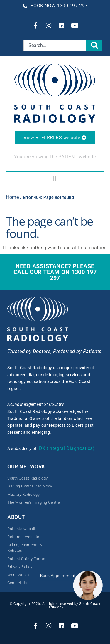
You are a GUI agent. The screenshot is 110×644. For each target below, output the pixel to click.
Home (12, 197)
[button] (55, 178)
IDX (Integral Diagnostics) (66, 448)
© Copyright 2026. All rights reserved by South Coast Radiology (55, 606)
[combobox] (55, 45)
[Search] (94, 45)
